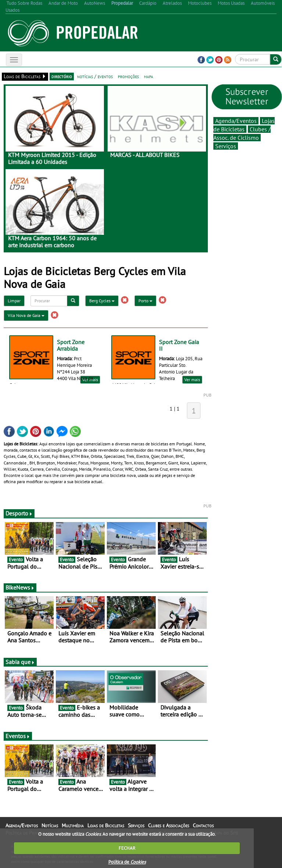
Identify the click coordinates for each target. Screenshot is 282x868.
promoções (128, 76)
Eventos (18, 736)
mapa (149, 76)
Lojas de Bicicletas (106, 825)
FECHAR (127, 848)
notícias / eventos (95, 76)
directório (62, 76)
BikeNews (20, 587)
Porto (145, 301)
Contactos (203, 825)
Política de (127, 862)
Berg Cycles (102, 301)
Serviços (226, 146)
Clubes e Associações (169, 825)
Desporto (19, 513)
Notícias (50, 825)
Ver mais (192, 380)
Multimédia (73, 825)
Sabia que (20, 662)
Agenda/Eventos (236, 121)
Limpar (14, 301)
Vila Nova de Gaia (26, 315)
